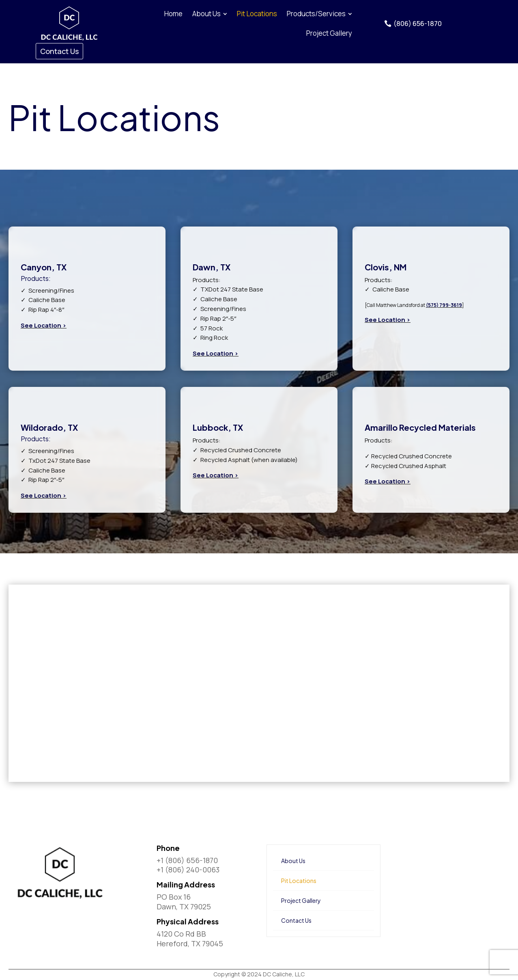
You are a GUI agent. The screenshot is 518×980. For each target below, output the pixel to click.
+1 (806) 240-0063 (188, 870)
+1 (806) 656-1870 (187, 860)
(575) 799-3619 (444, 305)
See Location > (44, 325)
